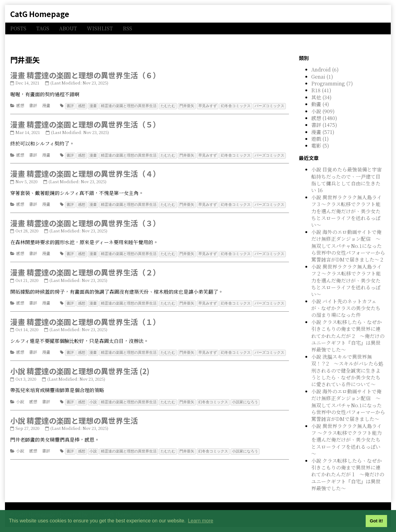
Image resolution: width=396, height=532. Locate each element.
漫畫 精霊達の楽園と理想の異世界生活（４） (85, 173)
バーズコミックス (269, 106)
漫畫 (46, 105)
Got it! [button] (376, 521)
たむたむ (168, 106)
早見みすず (208, 106)
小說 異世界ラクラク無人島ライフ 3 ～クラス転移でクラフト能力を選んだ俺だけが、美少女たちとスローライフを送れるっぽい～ (346, 211)
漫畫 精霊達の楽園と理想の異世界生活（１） (85, 320)
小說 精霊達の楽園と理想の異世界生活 (74, 418)
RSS (127, 28)
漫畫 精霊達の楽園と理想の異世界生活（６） (85, 75)
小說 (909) (323, 111)
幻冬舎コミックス (236, 106)
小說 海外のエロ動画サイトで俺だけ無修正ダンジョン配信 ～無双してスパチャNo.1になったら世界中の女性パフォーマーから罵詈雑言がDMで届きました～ (348, 405)
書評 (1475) (324, 125)
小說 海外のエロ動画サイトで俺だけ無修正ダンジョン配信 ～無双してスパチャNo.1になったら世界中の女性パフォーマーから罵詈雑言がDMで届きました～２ (348, 246)
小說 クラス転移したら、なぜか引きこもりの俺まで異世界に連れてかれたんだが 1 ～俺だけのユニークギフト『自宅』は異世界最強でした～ (348, 475)
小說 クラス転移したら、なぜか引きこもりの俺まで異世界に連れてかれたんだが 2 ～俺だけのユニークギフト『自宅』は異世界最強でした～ (348, 336)
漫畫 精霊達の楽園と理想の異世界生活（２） (85, 271)
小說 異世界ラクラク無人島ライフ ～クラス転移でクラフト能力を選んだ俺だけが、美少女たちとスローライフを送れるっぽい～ (346, 440)
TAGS (43, 28)
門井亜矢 (187, 106)
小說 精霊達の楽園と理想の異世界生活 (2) (80, 369)
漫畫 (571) (323, 132)
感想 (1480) (324, 118)
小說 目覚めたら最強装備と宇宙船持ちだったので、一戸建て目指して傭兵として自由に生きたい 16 (346, 180)
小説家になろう (245, 400)
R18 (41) (321, 90)
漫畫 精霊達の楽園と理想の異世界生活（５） (85, 124)
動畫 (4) (320, 104)
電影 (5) (320, 146)
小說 (20, 400)
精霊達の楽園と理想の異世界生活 (129, 106)
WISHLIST (100, 28)
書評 (33, 105)
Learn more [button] (200, 521)
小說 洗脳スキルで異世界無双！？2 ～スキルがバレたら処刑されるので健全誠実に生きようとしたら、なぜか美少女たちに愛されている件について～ (347, 371)
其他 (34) (321, 97)
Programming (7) (332, 83)
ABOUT (68, 28)
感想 (20, 105)
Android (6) (325, 69)
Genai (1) (322, 77)
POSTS (18, 28)
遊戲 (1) (320, 139)
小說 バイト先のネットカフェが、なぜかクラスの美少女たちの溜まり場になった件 (346, 308)
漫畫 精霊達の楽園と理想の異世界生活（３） (85, 222)
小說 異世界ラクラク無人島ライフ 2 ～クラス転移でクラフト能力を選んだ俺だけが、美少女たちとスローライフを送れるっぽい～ (346, 281)
